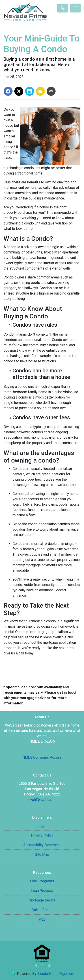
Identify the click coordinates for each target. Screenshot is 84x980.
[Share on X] (19, 91)
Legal (42, 826)
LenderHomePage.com (56, 974)
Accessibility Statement (42, 845)
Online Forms (42, 910)
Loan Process (42, 891)
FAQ (42, 919)
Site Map (42, 854)
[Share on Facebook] (8, 91)
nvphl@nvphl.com (42, 800)
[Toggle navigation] (75, 8)
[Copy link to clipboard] (51, 91)
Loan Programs (42, 881)
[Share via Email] (40, 91)
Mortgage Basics (42, 900)
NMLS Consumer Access (42, 757)
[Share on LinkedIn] (30, 91)
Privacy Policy (42, 835)
